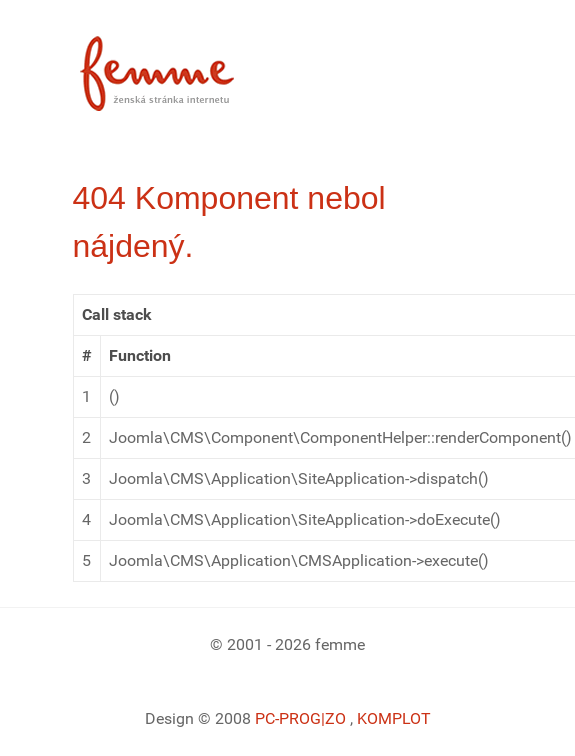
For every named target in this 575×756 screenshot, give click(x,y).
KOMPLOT (394, 718)
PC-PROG (288, 718)
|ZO (335, 718)
